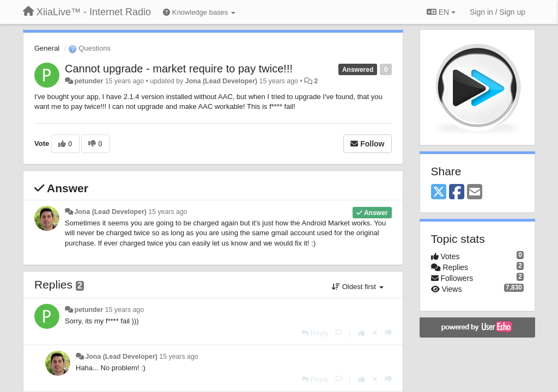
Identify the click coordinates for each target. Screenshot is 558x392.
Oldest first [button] (357, 287)
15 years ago (168, 212)
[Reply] (315, 333)
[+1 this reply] (362, 333)
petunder (89, 81)
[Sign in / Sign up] (498, 12)
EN (441, 12)
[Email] (475, 192)
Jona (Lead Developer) (221, 81)
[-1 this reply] (388, 333)
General (47, 48)
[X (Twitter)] (439, 192)
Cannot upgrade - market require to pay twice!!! (179, 69)
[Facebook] (457, 192)
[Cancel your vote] (375, 333)
